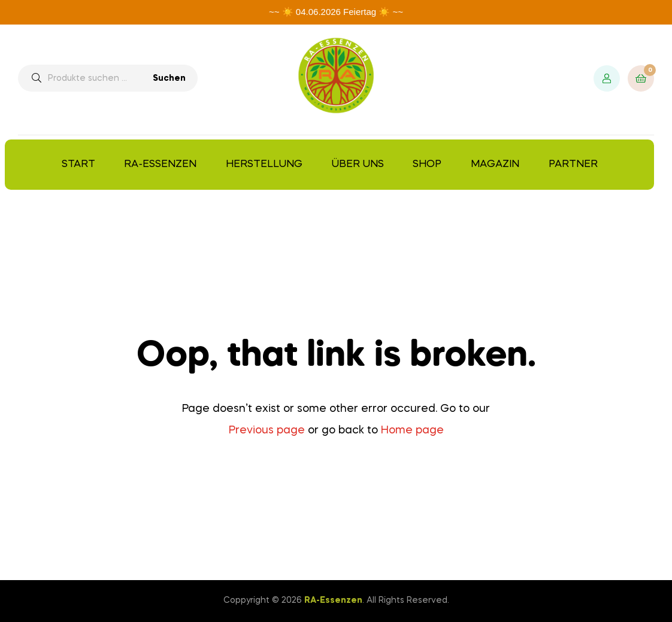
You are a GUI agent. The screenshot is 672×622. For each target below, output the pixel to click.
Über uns (358, 164)
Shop (427, 164)
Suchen (169, 78)
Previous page (267, 430)
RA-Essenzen (160, 164)
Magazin (495, 164)
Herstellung (264, 164)
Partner (573, 164)
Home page (412, 430)
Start (78, 164)
